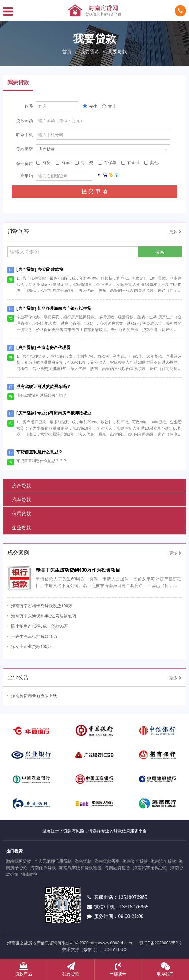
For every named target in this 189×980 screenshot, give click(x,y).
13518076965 (133, 897)
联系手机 (24, 135)
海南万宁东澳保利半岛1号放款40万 (44, 616)
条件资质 (24, 163)
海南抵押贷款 (19, 861)
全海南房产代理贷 (54, 348)
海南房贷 (30, 874)
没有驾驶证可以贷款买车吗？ (44, 386)
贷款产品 (24, 969)
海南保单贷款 (43, 868)
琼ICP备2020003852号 (160, 943)
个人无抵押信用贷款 (53, 861)
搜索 (160, 252)
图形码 (27, 175)
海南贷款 (83, 861)
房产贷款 (26, 269)
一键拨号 (118, 969)
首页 (67, 52)
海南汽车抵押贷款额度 (80, 868)
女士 (109, 106)
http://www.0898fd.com (111, 943)
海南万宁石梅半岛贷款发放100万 (42, 606)
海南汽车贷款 (163, 861)
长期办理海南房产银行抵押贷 (64, 308)
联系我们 (165, 969)
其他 (151, 163)
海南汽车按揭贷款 (150, 868)
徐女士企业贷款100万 (31, 647)
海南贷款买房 (107, 861)
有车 (63, 163)
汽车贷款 (21, 500)
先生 (90, 106)
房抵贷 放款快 (50, 269)
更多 (175, 232)
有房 (44, 163)
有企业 (130, 163)
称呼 (29, 106)
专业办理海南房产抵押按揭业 (64, 413)
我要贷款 (90, 52)
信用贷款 (21, 513)
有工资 (84, 163)
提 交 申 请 (94, 191)
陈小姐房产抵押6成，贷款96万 (40, 626)
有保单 (107, 163)
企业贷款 (21, 528)
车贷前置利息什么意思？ (39, 452)
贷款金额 (24, 121)
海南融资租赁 (117, 868)
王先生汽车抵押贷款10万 (34, 636)
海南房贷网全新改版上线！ (36, 696)
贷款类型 (24, 149)
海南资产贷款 (135, 861)
